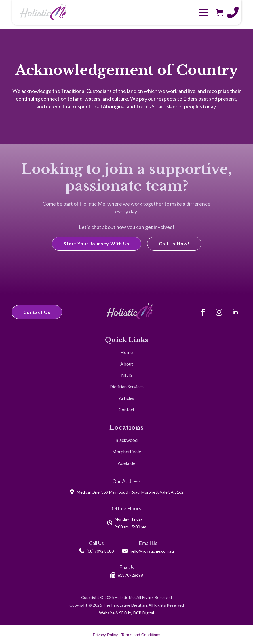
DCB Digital (144, 613)
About (127, 364)
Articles (126, 398)
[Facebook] (203, 312)
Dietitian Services (126, 386)
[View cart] (220, 13)
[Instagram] (219, 312)
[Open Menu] (203, 12)
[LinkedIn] (235, 312)
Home (126, 352)
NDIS (127, 375)
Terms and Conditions (141, 635)
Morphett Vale (127, 451)
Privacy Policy (105, 635)
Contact (126, 409)
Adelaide (126, 463)
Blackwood (126, 440)
